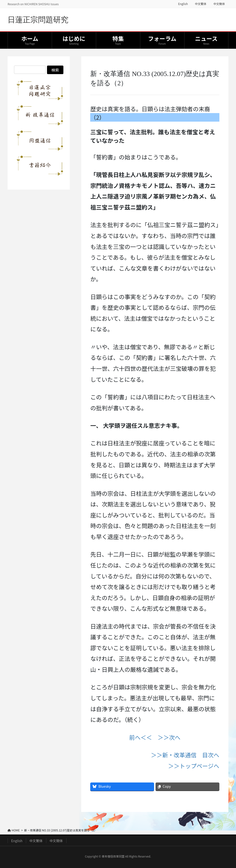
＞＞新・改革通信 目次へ (185, 755)
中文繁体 (201, 4)
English (183, 4)
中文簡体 (219, 4)
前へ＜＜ (141, 737)
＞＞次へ (169, 737)
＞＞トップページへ (194, 766)
